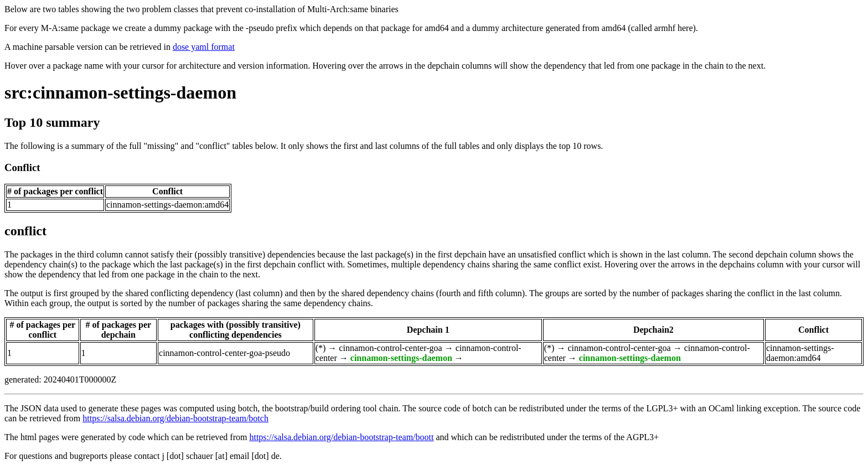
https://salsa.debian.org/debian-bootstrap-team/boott (341, 437)
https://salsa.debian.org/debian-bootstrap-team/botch (175, 418)
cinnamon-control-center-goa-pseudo (224, 353)
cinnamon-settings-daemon (401, 358)
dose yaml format (204, 47)
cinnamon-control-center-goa (390, 348)
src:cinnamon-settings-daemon (120, 92)
